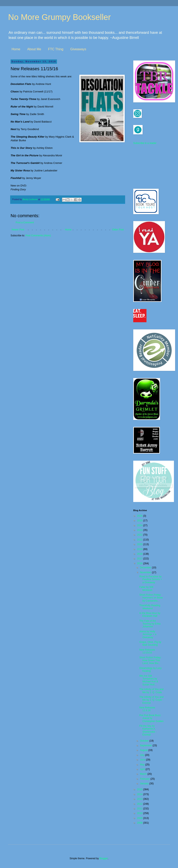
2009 (140, 818)
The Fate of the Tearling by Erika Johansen (150, 624)
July (143, 755)
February (145, 779)
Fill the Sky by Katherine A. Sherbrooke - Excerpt (148, 730)
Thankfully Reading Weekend (150, 607)
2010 (140, 813)
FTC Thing (56, 49)
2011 (140, 809)
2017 (140, 559)
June (143, 760)
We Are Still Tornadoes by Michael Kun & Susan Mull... (149, 680)
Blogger (104, 858)
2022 (140, 535)
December (146, 568)
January (145, 784)
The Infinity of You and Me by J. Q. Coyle (151, 691)
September (146, 745)
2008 (140, 823)
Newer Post (18, 230)
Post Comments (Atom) (38, 236)
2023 (140, 530)
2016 (140, 563)
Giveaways (78, 49)
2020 (140, 544)
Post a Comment (25, 222)
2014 (140, 794)
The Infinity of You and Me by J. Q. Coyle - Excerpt (151, 700)
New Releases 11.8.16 (147, 709)
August (144, 750)
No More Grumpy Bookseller (60, 17)
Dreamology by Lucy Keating (150, 670)
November (146, 572)
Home (16, 49)
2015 (140, 789)
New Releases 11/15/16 (147, 651)
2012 (140, 804)
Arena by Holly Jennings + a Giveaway (148, 634)
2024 (140, 525)
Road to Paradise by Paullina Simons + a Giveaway (151, 579)
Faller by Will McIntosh (146, 589)
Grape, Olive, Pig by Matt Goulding (150, 643)
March (144, 774)
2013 (140, 799)
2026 (140, 516)
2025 (140, 521)
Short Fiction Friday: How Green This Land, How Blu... (150, 660)
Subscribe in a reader (145, 143)
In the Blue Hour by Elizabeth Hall (150, 615)
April (143, 769)
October (145, 741)
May (143, 765)
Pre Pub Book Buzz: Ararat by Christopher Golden (151, 718)
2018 (140, 554)
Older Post (118, 230)
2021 (140, 540)
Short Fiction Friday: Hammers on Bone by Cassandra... (151, 598)
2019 (140, 549)
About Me (34, 49)
